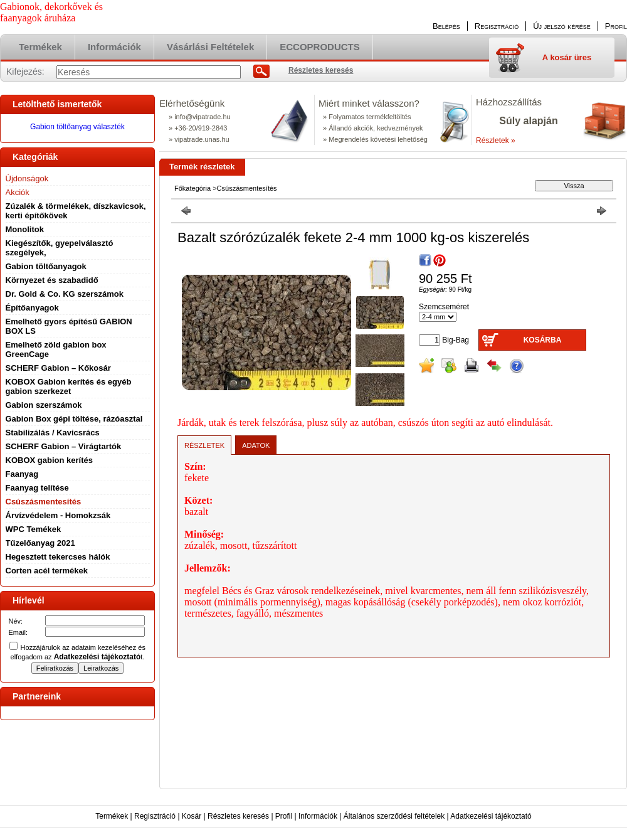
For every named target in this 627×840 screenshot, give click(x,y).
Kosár (192, 816)
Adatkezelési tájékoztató (491, 816)
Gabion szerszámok (44, 405)
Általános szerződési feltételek (394, 816)
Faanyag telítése (37, 488)
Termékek (112, 816)
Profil (284, 816)
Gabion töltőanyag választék (77, 127)
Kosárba (543, 340)
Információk (318, 816)
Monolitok (25, 229)
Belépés (446, 26)
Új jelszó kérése (562, 26)
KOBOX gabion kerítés (49, 460)
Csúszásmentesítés (44, 502)
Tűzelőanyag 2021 (40, 543)
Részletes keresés (238, 816)
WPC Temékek (34, 529)
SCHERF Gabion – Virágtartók (64, 446)
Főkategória (192, 188)
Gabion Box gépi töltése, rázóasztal (74, 419)
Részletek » (496, 141)
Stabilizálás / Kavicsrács (53, 433)
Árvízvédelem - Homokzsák (58, 515)
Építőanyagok (32, 308)
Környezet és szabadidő (52, 280)
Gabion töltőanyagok (46, 266)
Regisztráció (155, 816)
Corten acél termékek (47, 571)
